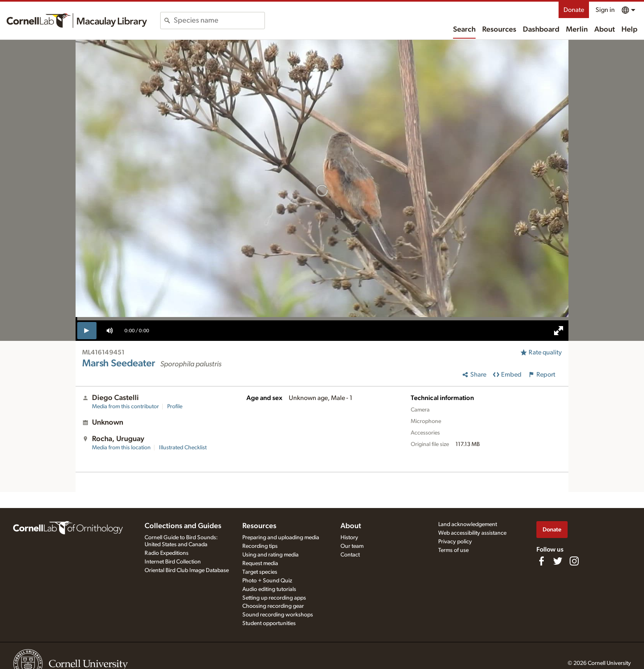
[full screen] (559, 331)
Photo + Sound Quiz (267, 581)
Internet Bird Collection (173, 562)
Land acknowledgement (468, 524)
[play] (87, 331)
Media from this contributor (125, 407)
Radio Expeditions (167, 553)
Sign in (605, 10)
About (605, 30)
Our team (352, 546)
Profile (175, 407)
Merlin (577, 30)
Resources (499, 30)
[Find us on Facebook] (541, 561)
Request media (260, 563)
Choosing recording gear (273, 606)
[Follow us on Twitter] (558, 561)
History (349, 538)
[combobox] (219, 21)
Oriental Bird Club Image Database (187, 570)
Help (629, 30)
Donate (574, 10)
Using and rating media (270, 555)
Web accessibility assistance (472, 533)
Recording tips (260, 546)
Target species (260, 572)
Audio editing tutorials (269, 589)
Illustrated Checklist (183, 448)
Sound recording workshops (278, 615)
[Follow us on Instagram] (574, 561)
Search (464, 30)
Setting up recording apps (274, 598)
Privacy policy (455, 542)
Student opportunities (269, 623)
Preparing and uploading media (281, 538)
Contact (350, 555)
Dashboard (541, 30)
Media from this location (121, 448)
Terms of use (453, 550)
